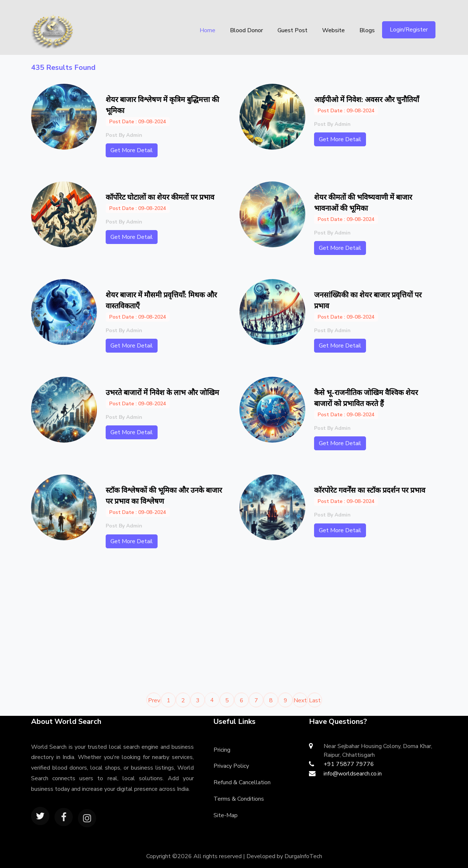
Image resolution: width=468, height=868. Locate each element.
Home (207, 30)
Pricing (222, 750)
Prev (154, 700)
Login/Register (409, 30)
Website (333, 30)
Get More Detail (132, 150)
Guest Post (292, 30)
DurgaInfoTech (303, 856)
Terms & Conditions (239, 799)
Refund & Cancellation (242, 782)
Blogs (367, 30)
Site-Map (226, 815)
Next (300, 700)
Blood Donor (246, 30)
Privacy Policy (231, 766)
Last (315, 700)
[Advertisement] (130, 624)
